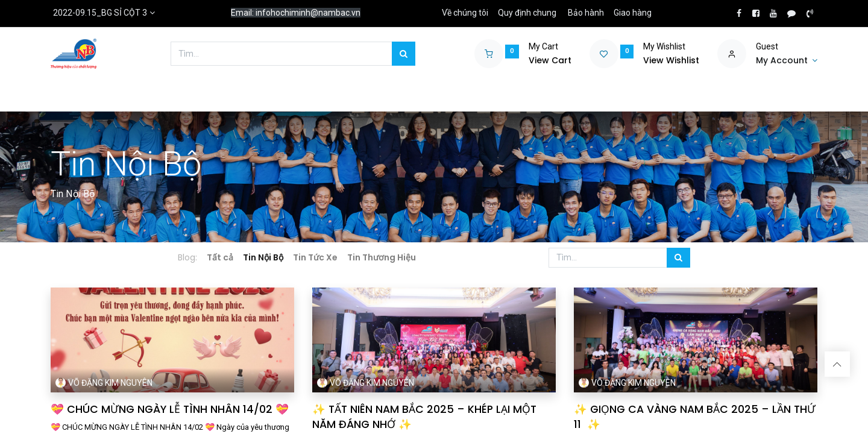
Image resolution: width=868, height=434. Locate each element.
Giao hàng (633, 13)
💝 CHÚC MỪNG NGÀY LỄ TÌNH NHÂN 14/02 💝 (170, 409)
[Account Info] (787, 61)
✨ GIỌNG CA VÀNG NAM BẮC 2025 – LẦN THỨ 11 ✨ (695, 417)
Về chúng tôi (465, 13)
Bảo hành (586, 13)
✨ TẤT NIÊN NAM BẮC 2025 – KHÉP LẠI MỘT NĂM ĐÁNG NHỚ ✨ (424, 417)
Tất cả (220, 257)
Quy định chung (527, 13)
